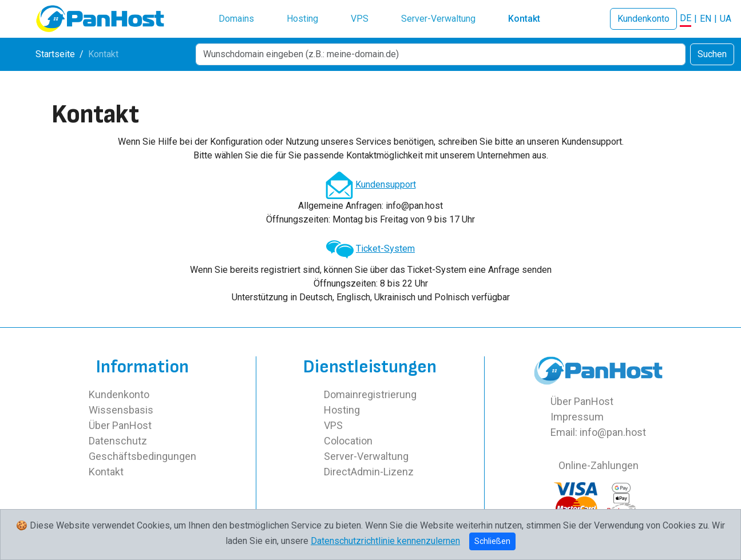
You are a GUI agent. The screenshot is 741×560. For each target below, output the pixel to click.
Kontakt (524, 19)
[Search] (441, 54)
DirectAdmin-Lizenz (369, 472)
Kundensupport (386, 184)
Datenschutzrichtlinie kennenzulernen (385, 541)
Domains (236, 19)
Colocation (348, 441)
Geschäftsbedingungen (142, 456)
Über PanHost (120, 425)
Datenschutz (118, 441)
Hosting (302, 19)
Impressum (577, 417)
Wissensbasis (121, 410)
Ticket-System (385, 249)
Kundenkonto (643, 19)
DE (685, 18)
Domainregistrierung (370, 394)
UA (726, 19)
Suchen (712, 54)
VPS (360, 19)
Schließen (492, 541)
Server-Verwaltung (438, 19)
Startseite (55, 54)
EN (706, 19)
